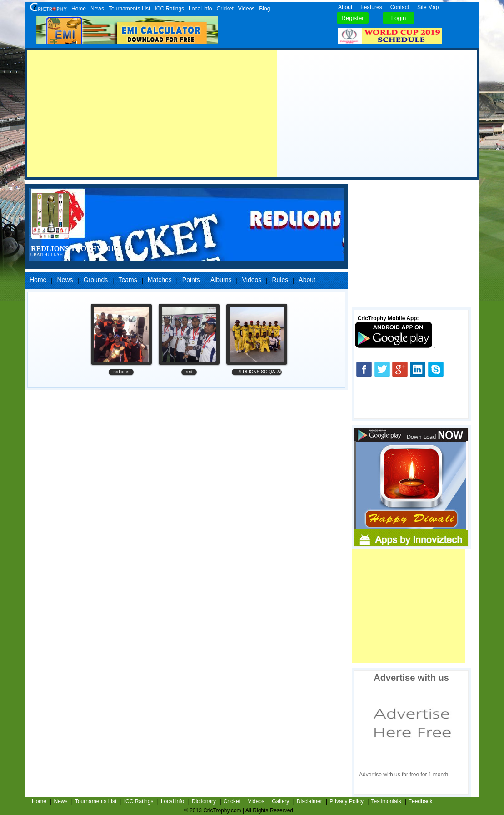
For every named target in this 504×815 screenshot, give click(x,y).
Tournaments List (129, 9)
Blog (264, 9)
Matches (160, 280)
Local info (200, 9)
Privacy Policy (347, 801)
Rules (280, 280)
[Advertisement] (152, 114)
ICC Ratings (169, 9)
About (345, 7)
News (97, 9)
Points (191, 280)
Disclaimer (309, 801)
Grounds (96, 280)
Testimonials (386, 801)
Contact (400, 7)
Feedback (421, 801)
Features (371, 7)
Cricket (225, 9)
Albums (221, 280)
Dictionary (204, 801)
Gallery (280, 801)
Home (79, 9)
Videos (246, 9)
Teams (127, 280)
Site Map (428, 7)
